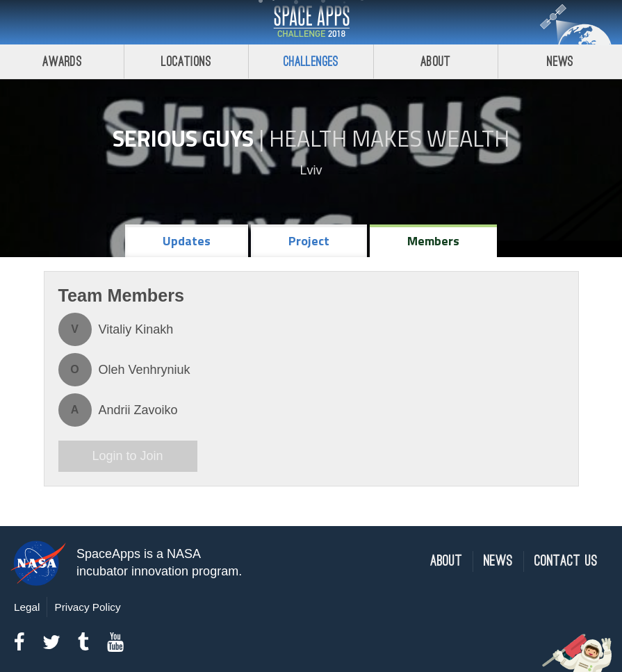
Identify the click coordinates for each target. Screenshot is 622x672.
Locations (186, 62)
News (498, 561)
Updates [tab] (187, 241)
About (435, 62)
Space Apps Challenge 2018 (311, 22)
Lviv (311, 170)
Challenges (311, 62)
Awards (62, 62)
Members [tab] (433, 241)
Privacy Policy (87, 607)
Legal (27, 607)
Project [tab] (309, 241)
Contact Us (566, 561)
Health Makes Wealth (389, 138)
